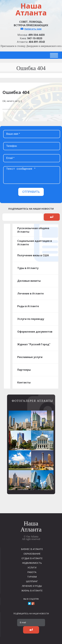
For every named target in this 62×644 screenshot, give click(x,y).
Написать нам (33, 29)
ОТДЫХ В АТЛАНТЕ (32, 558)
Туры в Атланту (28, 268)
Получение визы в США (33, 255)
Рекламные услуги (30, 357)
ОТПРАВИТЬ (31, 192)
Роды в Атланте (28, 306)
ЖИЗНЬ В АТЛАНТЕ (32, 591)
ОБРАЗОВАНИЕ (32, 554)
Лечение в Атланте (31, 293)
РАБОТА (32, 572)
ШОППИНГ (32, 581)
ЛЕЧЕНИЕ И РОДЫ (32, 586)
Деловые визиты (29, 281)
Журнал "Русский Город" (34, 344)
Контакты (24, 382)
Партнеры (24, 370)
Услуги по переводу (31, 319)
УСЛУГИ (32, 567)
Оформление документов (35, 332)
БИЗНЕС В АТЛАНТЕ (32, 549)
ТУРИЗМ (32, 577)
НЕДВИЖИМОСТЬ (32, 563)
